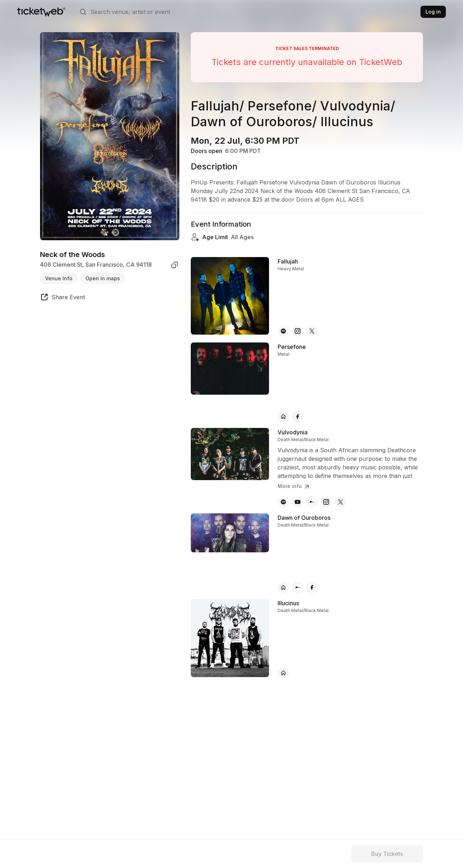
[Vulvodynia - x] (340, 502)
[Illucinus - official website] (283, 673)
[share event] (63, 298)
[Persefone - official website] (283, 416)
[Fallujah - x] (312, 331)
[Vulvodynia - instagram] (326, 502)
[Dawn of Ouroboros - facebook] (312, 587)
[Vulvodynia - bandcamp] (312, 502)
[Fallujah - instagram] (298, 331)
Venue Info (59, 278)
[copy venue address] (175, 265)
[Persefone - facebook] (298, 416)
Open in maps (103, 278)
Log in (433, 12)
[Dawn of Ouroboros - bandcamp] (298, 587)
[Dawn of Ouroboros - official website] (283, 587)
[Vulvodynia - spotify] (283, 502)
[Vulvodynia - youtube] (298, 502)
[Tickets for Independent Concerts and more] (41, 12)
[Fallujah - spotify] (283, 331)
